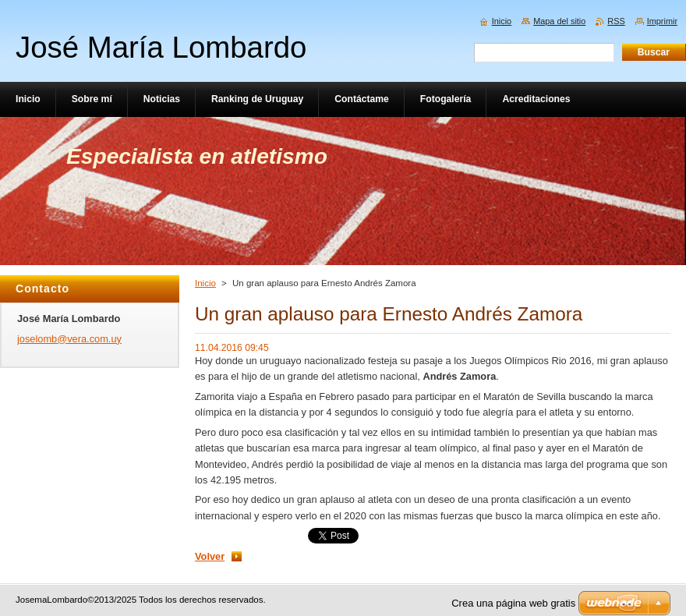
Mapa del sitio (559, 21)
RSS (616, 21)
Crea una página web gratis (513, 603)
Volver (210, 556)
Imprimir (662, 21)
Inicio (205, 283)
